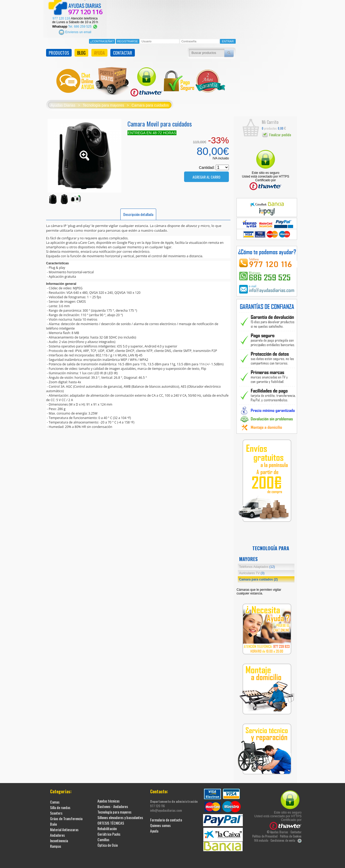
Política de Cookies (291, 835)
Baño (53, 823)
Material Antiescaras (64, 828)
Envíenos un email (75, 31)
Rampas (56, 845)
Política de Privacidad (265, 835)
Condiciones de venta (283, 839)
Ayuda (154, 830)
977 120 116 (61, 17)
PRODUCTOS (59, 52)
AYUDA (99, 52)
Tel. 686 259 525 (83, 26)
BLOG (81, 52)
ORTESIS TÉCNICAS (111, 822)
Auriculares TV (252, 572)
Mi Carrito (270, 121)
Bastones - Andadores (113, 805)
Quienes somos (160, 824)
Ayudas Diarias (63, 104)
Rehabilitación (107, 827)
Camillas (103, 838)
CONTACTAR (123, 52)
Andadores (57, 834)
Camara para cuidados (150, 104)
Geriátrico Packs (109, 833)
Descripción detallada (138, 213)
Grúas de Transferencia (66, 817)
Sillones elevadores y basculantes (120, 816)
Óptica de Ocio (108, 844)
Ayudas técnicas (109, 800)
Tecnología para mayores (103, 104)
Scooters (56, 812)
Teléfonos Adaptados (257, 566)
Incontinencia (59, 839)
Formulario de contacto (166, 819)
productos (269, 127)
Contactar (296, 831)
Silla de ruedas (60, 806)
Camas (55, 801)
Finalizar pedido (276, 133)
